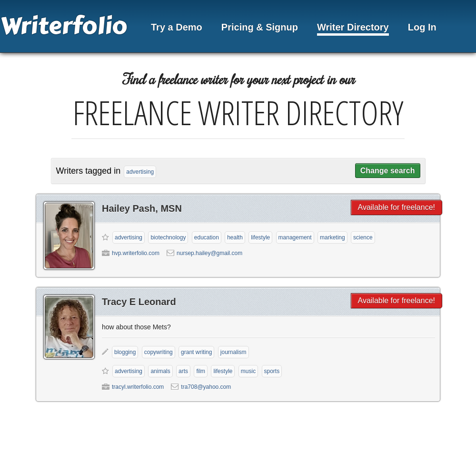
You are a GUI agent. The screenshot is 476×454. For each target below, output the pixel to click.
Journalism (233, 352)
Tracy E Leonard (139, 302)
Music (248, 371)
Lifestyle (260, 237)
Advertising (129, 237)
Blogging (125, 352)
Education (207, 237)
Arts (183, 371)
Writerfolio (64, 26)
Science (363, 237)
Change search (388, 171)
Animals (160, 371)
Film (201, 371)
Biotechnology (168, 237)
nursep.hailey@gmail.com (209, 253)
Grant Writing (196, 352)
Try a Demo (177, 27)
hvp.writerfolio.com (136, 253)
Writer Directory (353, 27)
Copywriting (159, 352)
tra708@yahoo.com (206, 387)
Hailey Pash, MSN (142, 208)
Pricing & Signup (260, 27)
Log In (422, 27)
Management (295, 237)
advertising (140, 172)
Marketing (332, 237)
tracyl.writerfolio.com (138, 387)
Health (235, 237)
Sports (272, 371)
